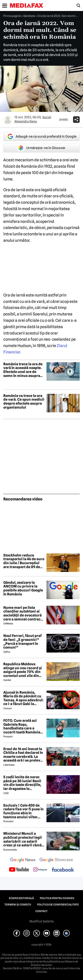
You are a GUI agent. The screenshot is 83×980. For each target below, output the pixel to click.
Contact (41, 911)
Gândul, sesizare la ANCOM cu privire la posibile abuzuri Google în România (23, 588)
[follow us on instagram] (40, 870)
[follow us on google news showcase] (56, 860)
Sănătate (29, 16)
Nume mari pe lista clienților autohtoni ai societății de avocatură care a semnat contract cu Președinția (23, 613)
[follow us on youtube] (19, 870)
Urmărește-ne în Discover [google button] (41, 148)
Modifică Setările (42, 921)
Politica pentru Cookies (57, 898)
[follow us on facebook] (63, 870)
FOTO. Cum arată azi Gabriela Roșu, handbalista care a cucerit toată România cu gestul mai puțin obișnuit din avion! (22, 726)
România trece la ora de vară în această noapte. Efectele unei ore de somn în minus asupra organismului (23, 370)
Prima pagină (12, 16)
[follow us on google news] (23, 860)
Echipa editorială (21, 898)
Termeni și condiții (18, 905)
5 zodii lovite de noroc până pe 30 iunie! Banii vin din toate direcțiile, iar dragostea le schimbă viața (22, 783)
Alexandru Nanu (26, 121)
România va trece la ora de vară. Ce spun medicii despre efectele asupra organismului (24, 402)
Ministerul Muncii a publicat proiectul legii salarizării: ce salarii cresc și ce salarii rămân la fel (24, 839)
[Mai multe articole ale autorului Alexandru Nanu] (8, 120)
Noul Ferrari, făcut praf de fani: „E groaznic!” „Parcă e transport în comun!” (22, 642)
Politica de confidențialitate (58, 905)
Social (47, 117)
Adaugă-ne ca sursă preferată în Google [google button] (42, 136)
